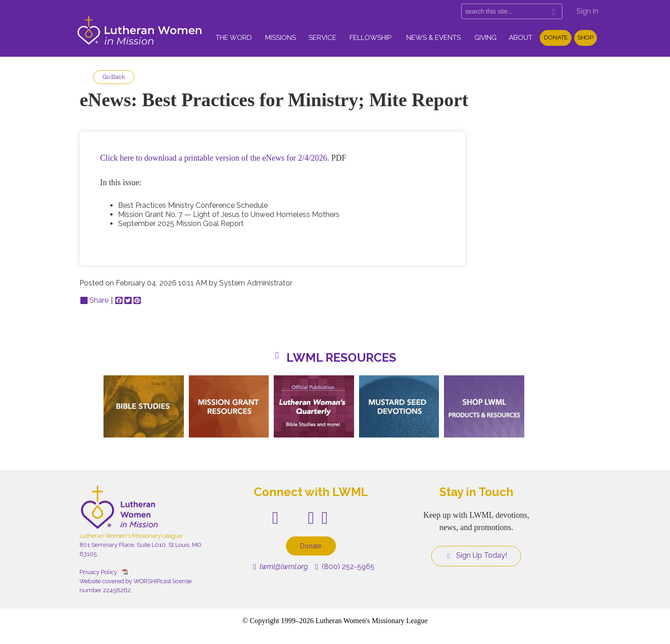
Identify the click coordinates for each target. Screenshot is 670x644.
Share (94, 300)
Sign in (587, 11)
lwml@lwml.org (281, 567)
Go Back (114, 77)
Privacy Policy (98, 572)
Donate (556, 37)
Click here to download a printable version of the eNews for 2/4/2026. (214, 158)
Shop (585, 37)
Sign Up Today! (476, 556)
